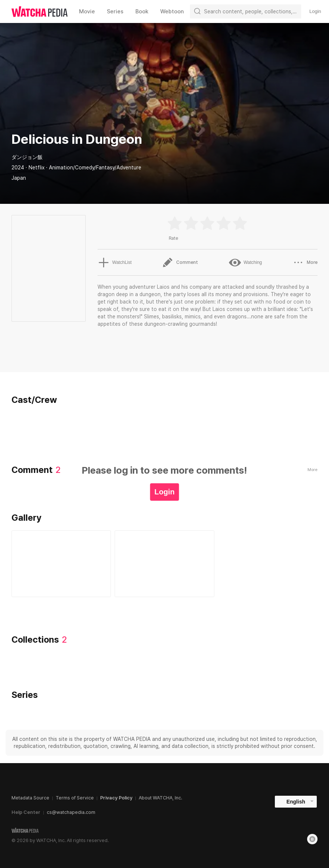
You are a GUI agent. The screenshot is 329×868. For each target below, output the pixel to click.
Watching (246, 262)
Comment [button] (180, 262)
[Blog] (312, 839)
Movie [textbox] (87, 11)
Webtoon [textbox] (172, 11)
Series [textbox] (115, 11)
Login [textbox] (315, 11)
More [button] (305, 262)
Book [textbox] (142, 11)
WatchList (114, 262)
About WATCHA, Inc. (160, 798)
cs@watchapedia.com (71, 812)
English (296, 802)
